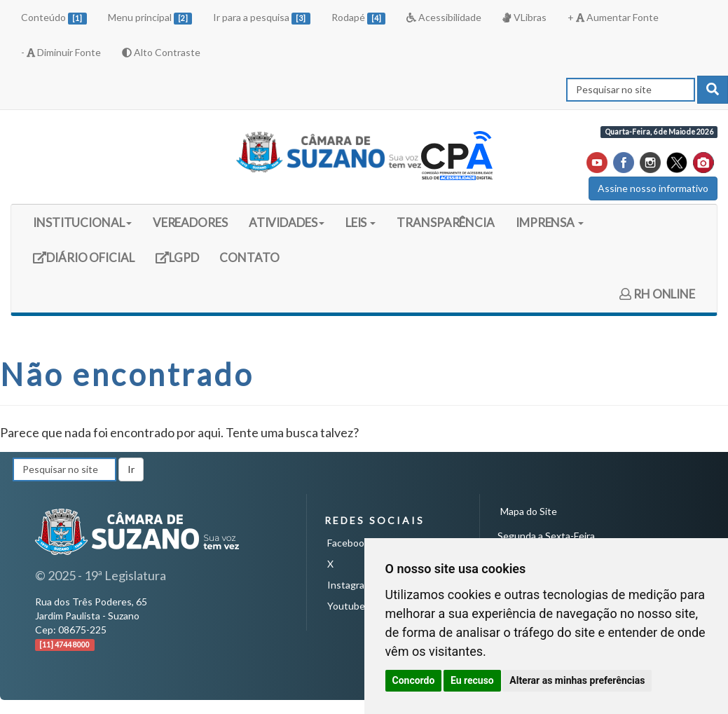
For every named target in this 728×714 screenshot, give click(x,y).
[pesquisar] (713, 90)
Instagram (350, 585)
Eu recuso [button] (472, 680)
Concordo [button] (414, 680)
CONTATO (249, 258)
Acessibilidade (444, 17)
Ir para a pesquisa (262, 18)
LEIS (361, 222)
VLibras (524, 17)
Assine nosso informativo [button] (653, 188)
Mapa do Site (529, 511)
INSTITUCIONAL (82, 222)
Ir (131, 469)
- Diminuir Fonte (61, 52)
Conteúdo (54, 18)
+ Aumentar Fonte (613, 17)
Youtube (346, 606)
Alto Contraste (161, 52)
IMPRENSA (550, 222)
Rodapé (359, 18)
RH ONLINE (657, 294)
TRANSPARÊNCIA (446, 222)
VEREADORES (190, 222)
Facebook (348, 543)
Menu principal (150, 18)
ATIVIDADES (287, 222)
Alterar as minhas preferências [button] (577, 680)
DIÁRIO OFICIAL (83, 262)
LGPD (182, 262)
